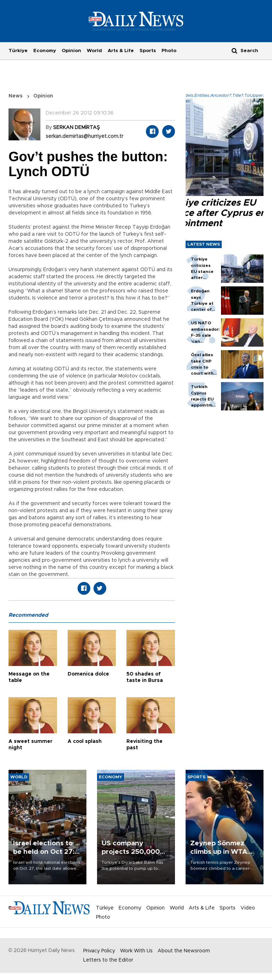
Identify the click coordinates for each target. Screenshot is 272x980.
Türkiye (18, 51)
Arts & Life (121, 51)
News (16, 96)
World (94, 51)
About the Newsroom (184, 951)
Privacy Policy (99, 951)
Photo (169, 51)
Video (248, 908)
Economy (45, 51)
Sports (148, 51)
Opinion (71, 51)
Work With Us (136, 951)
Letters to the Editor (108, 960)
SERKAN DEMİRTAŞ (76, 128)
